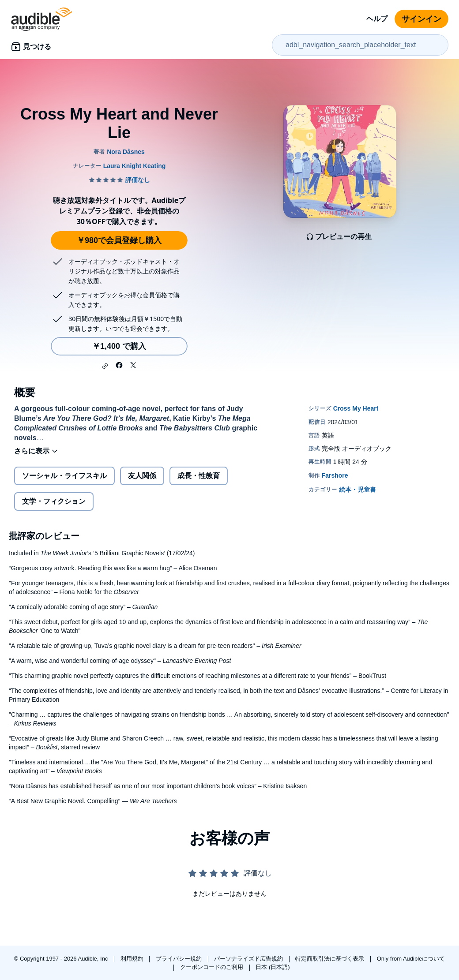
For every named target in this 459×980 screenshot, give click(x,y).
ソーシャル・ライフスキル (64, 476)
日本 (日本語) (273, 967)
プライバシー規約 (180, 959)
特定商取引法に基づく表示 (331, 959)
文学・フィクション (54, 501)
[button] (105, 366)
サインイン (421, 19)
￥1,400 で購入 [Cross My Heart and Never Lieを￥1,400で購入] (119, 346)
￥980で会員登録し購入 (119, 240)
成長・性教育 (199, 476)
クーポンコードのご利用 (213, 967)
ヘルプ (377, 19)
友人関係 (142, 476)
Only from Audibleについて (411, 959)
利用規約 (133, 959)
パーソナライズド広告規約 (249, 959)
